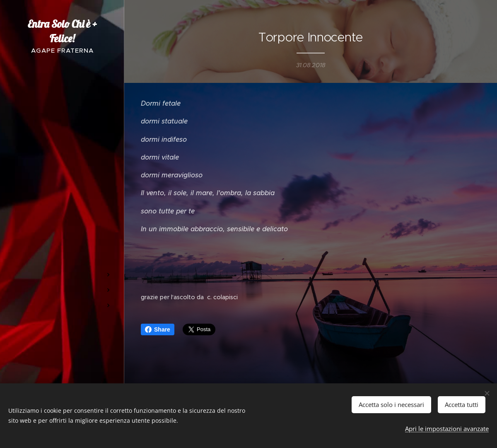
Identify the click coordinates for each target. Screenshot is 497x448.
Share (158, 329)
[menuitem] (62, 158)
